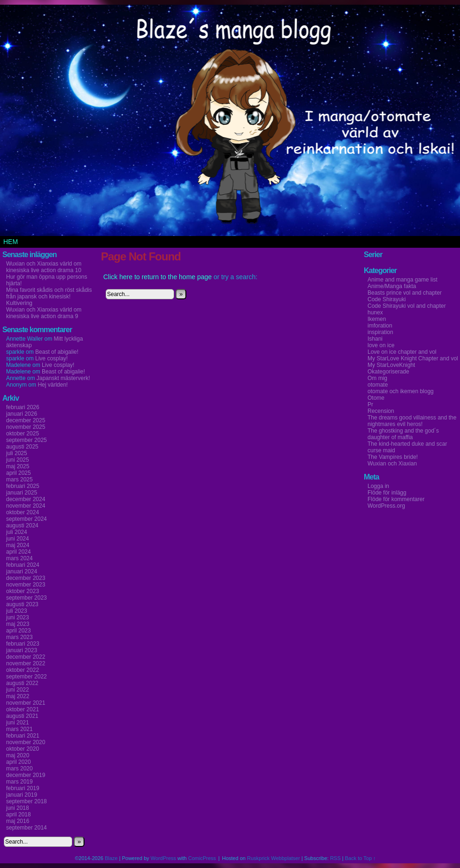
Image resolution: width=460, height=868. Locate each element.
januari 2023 (22, 650)
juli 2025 (17, 453)
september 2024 (27, 519)
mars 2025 (19, 480)
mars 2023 (19, 637)
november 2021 (26, 703)
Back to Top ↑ (360, 858)
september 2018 (27, 801)
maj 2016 (18, 821)
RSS (335, 858)
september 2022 (27, 677)
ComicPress (202, 858)
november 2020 (26, 742)
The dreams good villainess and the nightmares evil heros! (412, 421)
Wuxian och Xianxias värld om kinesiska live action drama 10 (44, 267)
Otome (376, 398)
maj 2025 (18, 466)
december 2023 (26, 578)
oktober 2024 (23, 512)
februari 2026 (23, 407)
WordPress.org (386, 506)
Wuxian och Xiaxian (392, 464)
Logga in (378, 486)
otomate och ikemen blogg (401, 391)
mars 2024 (19, 558)
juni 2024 (18, 539)
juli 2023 (17, 611)
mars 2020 (19, 769)
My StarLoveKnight (391, 365)
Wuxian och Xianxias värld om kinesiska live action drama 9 (44, 313)
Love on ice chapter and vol (402, 352)
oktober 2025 (23, 434)
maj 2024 (18, 545)
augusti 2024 (22, 525)
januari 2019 (22, 795)
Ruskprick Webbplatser (273, 858)
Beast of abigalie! (57, 352)
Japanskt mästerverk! (63, 378)
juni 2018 (18, 808)
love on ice (381, 345)
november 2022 (26, 663)
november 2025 (26, 427)
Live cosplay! (51, 358)
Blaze (111, 858)
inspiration (380, 332)
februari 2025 (23, 486)
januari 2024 (22, 571)
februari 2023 (23, 644)
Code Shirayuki (387, 299)
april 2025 (19, 473)
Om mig (377, 378)
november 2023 (26, 585)
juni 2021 (18, 723)
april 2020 (19, 762)
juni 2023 (18, 617)
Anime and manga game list (402, 280)
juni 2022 (18, 690)
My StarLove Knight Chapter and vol (413, 358)
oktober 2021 (23, 709)
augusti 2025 (22, 447)
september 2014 (27, 828)
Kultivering (19, 303)
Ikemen (377, 319)
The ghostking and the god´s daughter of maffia (403, 434)
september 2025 (27, 440)
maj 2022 (18, 696)
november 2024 (26, 506)
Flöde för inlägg (387, 493)
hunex (375, 312)
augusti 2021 (22, 716)
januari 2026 (22, 414)
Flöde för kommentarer (396, 499)
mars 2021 (19, 729)
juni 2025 (18, 460)
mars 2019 (19, 782)
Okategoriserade (388, 372)
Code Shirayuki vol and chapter (407, 306)
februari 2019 (23, 788)
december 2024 (26, 499)
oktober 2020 (23, 749)
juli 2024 (17, 532)
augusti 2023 (22, 604)
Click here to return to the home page (157, 277)
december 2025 (26, 420)
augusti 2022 (22, 683)
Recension (381, 411)
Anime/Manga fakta (392, 286)
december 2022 (26, 657)
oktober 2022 (23, 670)
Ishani (375, 339)
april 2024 (19, 552)
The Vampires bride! (393, 457)
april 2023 (19, 631)
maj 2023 (18, 624)
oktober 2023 (23, 591)
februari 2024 (23, 565)
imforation (380, 326)
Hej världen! (53, 385)
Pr (370, 404)
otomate (378, 385)
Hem (11, 242)
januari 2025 (22, 493)
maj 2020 (18, 755)
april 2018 (19, 815)
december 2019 (26, 775)
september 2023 (27, 598)
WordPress (163, 858)
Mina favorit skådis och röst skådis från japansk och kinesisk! (49, 293)
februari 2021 (23, 736)
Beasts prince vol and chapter (405, 293)
